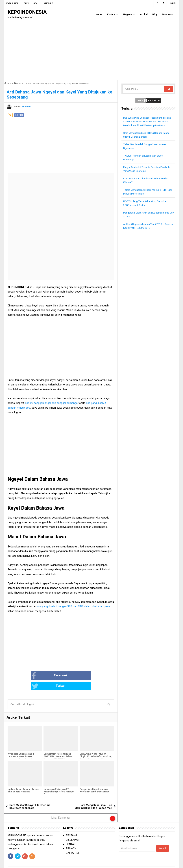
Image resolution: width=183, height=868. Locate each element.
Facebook (38, 676)
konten (19, 115)
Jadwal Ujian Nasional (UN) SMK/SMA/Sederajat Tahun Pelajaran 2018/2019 (57, 747)
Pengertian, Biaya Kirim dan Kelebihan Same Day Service (94, 780)
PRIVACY (71, 838)
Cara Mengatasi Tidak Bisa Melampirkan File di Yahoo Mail (93, 796)
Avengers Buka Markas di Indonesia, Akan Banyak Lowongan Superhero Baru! (22, 747)
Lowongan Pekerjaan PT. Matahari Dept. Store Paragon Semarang (59, 782)
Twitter (73, 676)
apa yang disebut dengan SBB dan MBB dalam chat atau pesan (74, 606)
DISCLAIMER (73, 830)
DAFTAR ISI (72, 843)
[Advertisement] (91, 51)
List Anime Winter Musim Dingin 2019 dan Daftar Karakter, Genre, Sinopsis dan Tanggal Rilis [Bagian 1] (96, 748)
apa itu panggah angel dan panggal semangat (52, 403)
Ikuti (173, 3)
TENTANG (71, 825)
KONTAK (71, 834)
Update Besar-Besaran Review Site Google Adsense (23, 780)
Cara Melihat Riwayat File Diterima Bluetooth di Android (30, 796)
